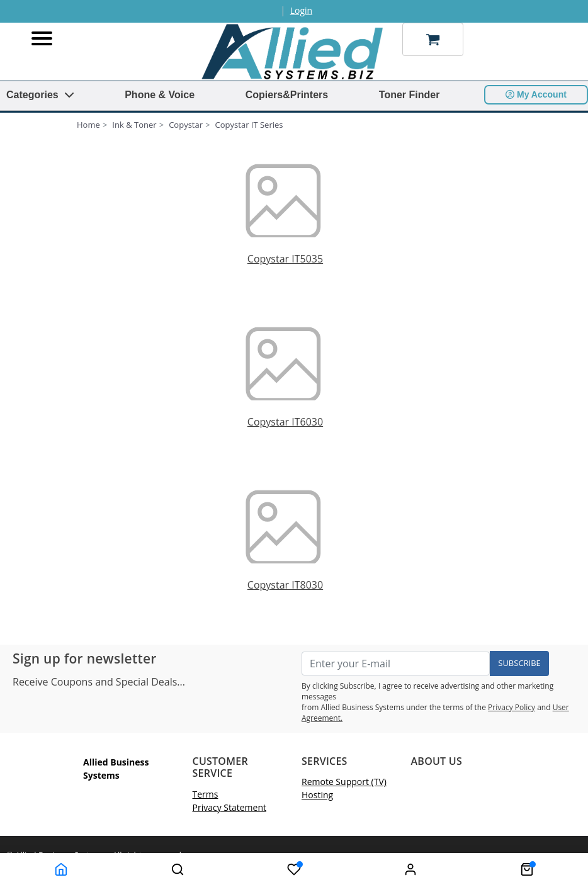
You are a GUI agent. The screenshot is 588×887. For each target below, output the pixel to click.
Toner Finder (410, 95)
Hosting (317, 795)
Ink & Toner (134, 125)
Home (88, 125)
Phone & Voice (160, 95)
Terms (206, 794)
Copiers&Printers (287, 95)
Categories (40, 95)
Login (301, 10)
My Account (536, 94)
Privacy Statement (230, 807)
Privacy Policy (512, 707)
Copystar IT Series (249, 125)
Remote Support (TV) (344, 782)
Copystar (186, 125)
